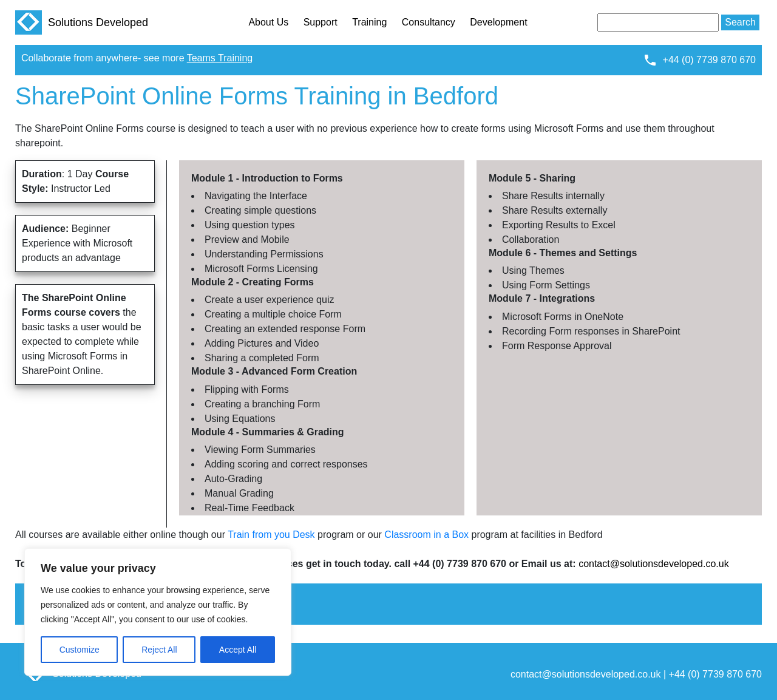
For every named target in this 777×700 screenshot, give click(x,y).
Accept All (238, 650)
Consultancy (429, 22)
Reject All (159, 650)
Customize (80, 650)
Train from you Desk (271, 535)
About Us (268, 22)
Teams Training (220, 58)
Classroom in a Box (426, 535)
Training (369, 22)
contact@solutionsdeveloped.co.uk (654, 564)
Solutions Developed (82, 22)
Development (498, 22)
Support (321, 22)
